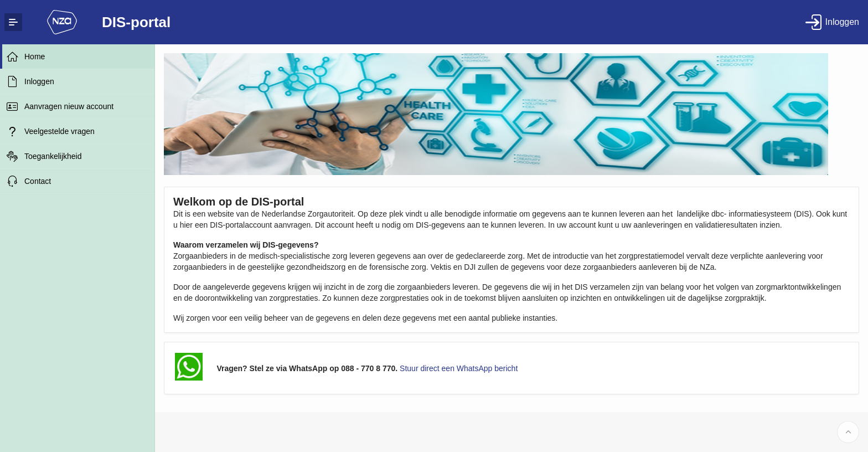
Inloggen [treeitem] (39, 81)
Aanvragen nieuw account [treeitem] (69, 106)
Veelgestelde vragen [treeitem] (60, 131)
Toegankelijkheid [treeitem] (53, 156)
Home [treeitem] (35, 56)
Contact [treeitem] (38, 181)
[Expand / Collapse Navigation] (13, 22)
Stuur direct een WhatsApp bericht (459, 368)
